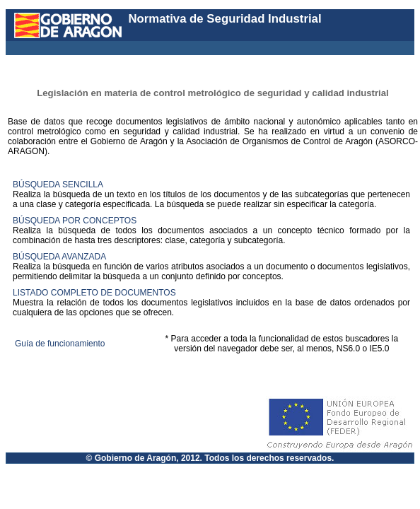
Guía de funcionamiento (60, 344)
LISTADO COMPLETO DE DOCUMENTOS (94, 293)
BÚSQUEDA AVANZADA (59, 257)
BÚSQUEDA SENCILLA (58, 185)
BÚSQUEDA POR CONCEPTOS (75, 221)
